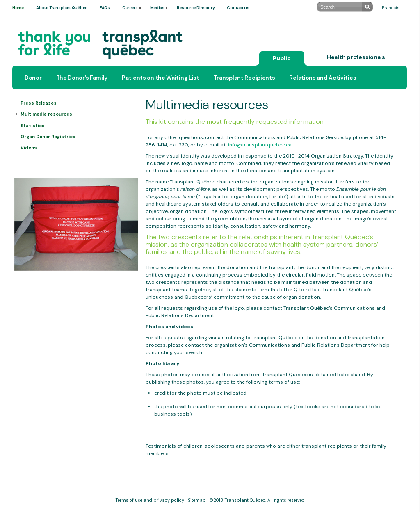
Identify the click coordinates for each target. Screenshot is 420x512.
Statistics (33, 126)
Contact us (238, 8)
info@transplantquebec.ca (260, 145)
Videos (29, 148)
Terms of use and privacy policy (150, 500)
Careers (130, 8)
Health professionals (356, 57)
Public (282, 58)
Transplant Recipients (244, 78)
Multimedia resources (46, 114)
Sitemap (197, 500)
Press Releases (39, 103)
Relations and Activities (323, 78)
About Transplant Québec (62, 8)
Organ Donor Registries (48, 137)
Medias (157, 8)
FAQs (105, 8)
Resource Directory (196, 8)
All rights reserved (286, 500)
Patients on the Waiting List (161, 78)
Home (18, 8)
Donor (33, 78)
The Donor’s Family (82, 78)
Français (391, 8)
